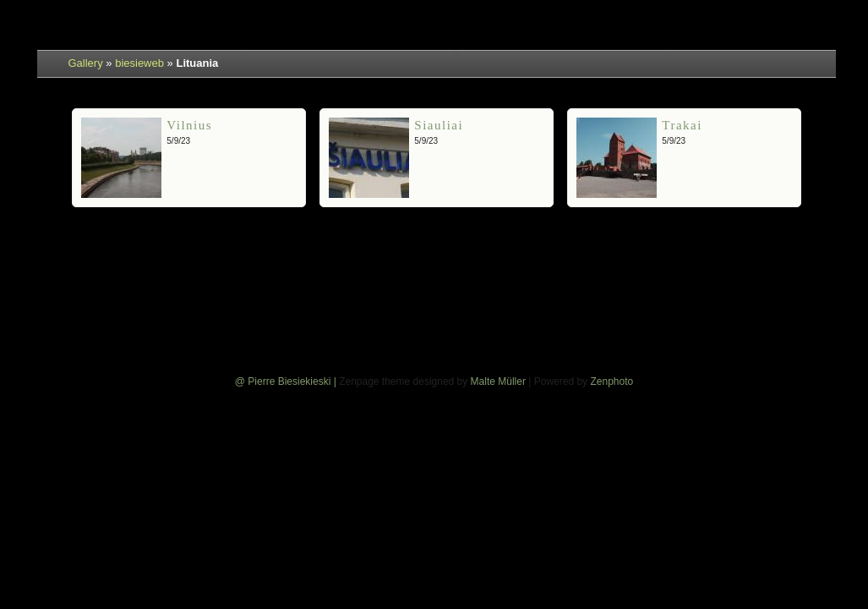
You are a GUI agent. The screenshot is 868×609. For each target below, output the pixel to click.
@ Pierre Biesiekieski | (287, 381)
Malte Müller (498, 381)
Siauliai (439, 125)
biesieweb (139, 63)
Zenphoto (611, 381)
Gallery (86, 63)
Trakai (682, 125)
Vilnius (189, 125)
